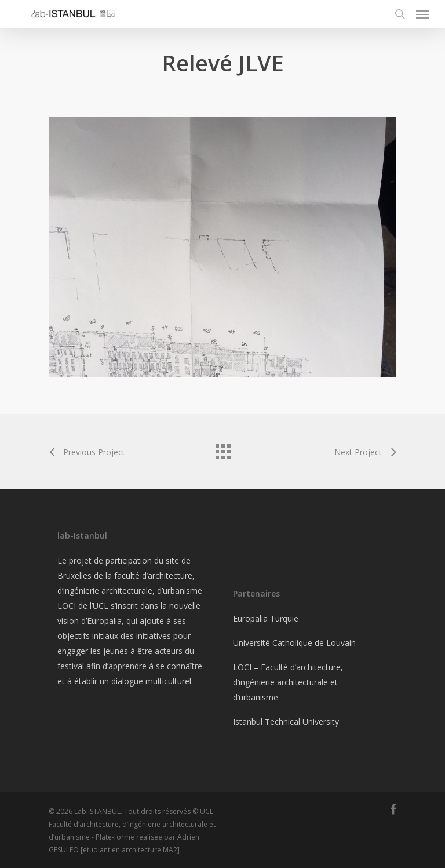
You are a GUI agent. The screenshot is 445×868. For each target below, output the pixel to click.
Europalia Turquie (266, 618)
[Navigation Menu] (422, 14)
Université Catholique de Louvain (294, 643)
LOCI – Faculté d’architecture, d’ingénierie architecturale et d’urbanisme (288, 682)
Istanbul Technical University (286, 722)
